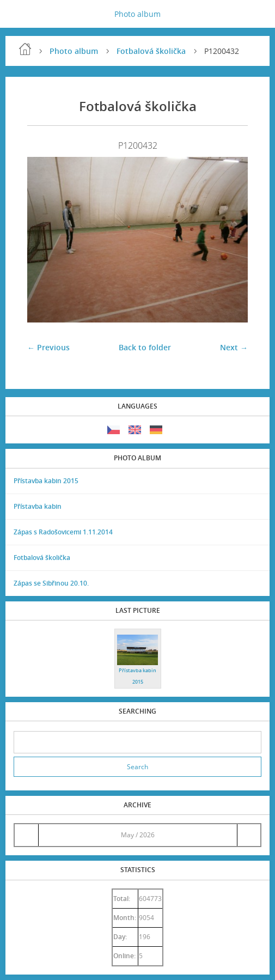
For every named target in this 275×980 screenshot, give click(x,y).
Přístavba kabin (38, 506)
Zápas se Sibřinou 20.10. (51, 583)
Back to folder (145, 347)
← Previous (48, 347)
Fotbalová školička (151, 51)
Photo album (137, 14)
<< (26, 835)
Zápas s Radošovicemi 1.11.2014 (63, 532)
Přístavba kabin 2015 (46, 481)
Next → (234, 347)
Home (25, 49)
